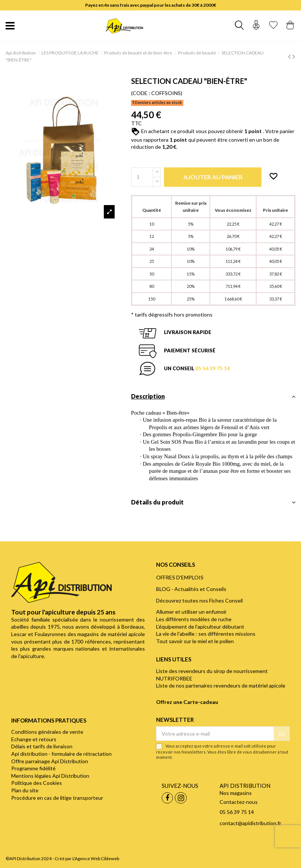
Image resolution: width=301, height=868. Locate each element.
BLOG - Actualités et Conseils (191, 589)
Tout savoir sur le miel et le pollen (195, 641)
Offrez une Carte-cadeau (187, 702)
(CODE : (141, 93)
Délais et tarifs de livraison (42, 746)
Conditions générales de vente (47, 732)
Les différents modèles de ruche (194, 619)
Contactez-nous (239, 802)
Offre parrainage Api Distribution (50, 761)
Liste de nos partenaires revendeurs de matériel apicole (221, 685)
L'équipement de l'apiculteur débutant (200, 627)
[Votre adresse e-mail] (215, 734)
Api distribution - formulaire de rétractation (61, 754)
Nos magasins (236, 793)
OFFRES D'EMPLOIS (180, 577)
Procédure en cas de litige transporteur (57, 798)
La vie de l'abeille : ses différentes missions (206, 634)
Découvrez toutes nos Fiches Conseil (199, 600)
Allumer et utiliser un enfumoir (191, 612)
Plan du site (25, 790)
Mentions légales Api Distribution (50, 776)
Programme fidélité (33, 768)
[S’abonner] (282, 734)
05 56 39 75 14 (212, 368)
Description (213, 396)
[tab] (213, 398)
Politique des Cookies (37, 783)
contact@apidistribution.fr (250, 823)
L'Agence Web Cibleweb (96, 858)
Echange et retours (34, 739)
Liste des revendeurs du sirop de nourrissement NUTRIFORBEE (212, 675)
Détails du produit (213, 502)
